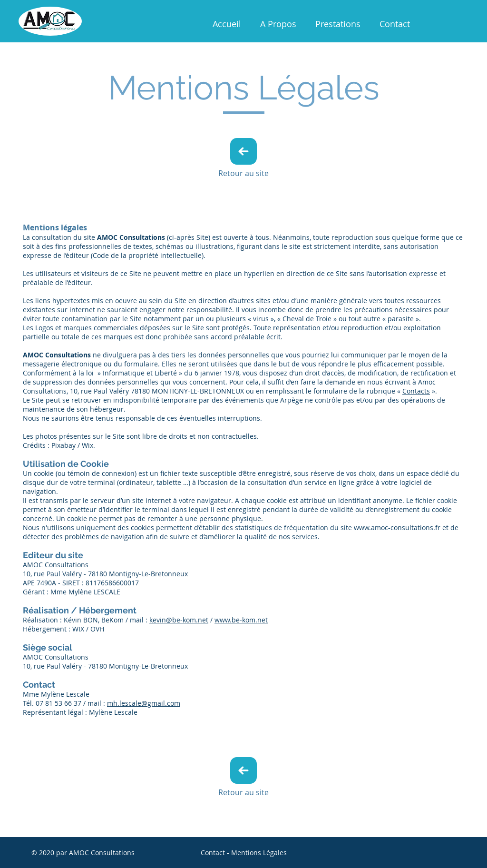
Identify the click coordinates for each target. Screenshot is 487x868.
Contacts (416, 391)
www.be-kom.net (241, 620)
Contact (213, 853)
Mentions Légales (259, 853)
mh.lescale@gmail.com (144, 703)
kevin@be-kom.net (179, 620)
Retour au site (243, 173)
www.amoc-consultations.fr (397, 528)
